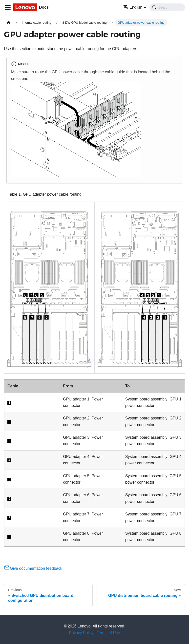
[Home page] (9, 23)
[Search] (167, 7)
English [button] (133, 7)
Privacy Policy (81, 633)
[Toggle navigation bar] (8, 7)
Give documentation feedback (33, 568)
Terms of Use (108, 633)
